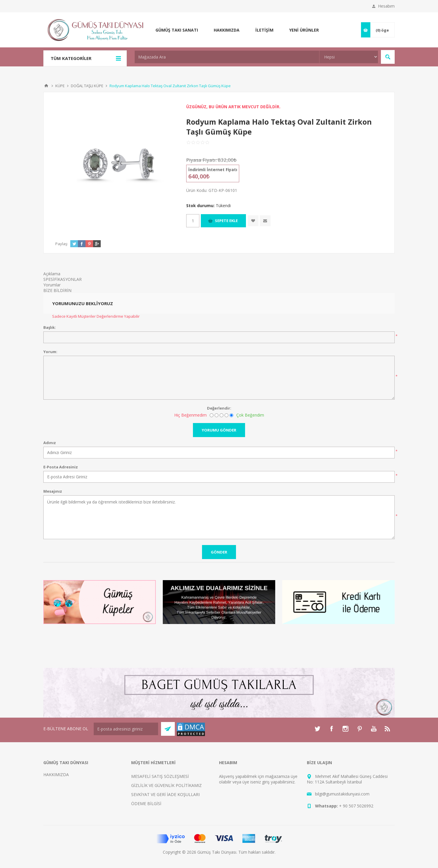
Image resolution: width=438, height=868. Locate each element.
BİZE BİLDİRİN (57, 290)
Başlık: (50, 327)
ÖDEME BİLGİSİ (146, 803)
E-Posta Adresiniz (61, 467)
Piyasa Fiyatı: (201, 160)
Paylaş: (62, 244)
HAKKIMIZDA (56, 775)
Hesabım (386, 6)
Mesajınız (53, 491)
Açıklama (52, 274)
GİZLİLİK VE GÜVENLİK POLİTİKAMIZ (166, 785)
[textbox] (227, 57)
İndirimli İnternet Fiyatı (213, 170)
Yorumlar (52, 285)
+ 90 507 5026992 (356, 806)
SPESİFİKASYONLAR (63, 279)
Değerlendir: (219, 408)
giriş (266, 782)
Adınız (50, 443)
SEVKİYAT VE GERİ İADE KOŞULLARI (165, 794)
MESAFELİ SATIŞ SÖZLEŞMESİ (160, 776)
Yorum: (50, 352)
